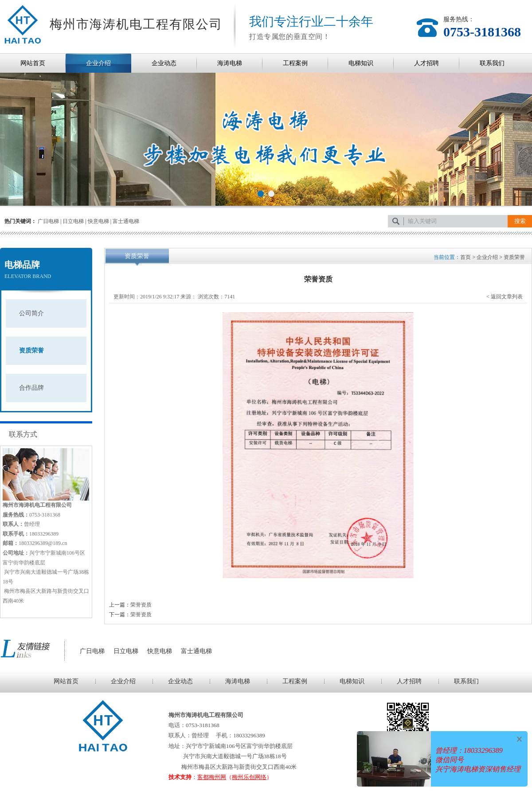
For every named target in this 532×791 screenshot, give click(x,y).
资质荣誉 (31, 350)
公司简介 (31, 313)
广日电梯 (48, 221)
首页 (465, 257)
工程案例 (295, 63)
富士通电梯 (126, 221)
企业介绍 (98, 63)
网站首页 (33, 63)
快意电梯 (98, 221)
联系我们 (492, 63)
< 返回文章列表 (505, 297)
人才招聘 (426, 63)
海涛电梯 (230, 63)
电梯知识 (361, 63)
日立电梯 (73, 221)
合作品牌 (31, 388)
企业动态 (164, 63)
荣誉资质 (141, 605)
